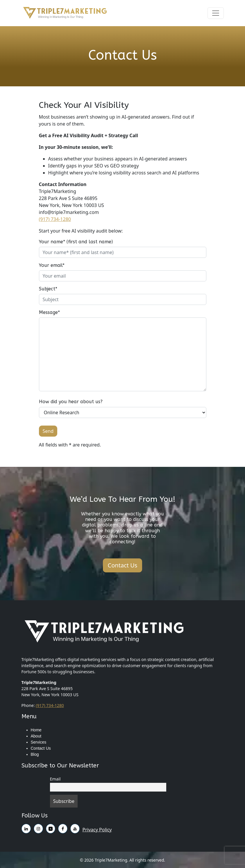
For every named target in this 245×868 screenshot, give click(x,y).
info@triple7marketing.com (69, 212)
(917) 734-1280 (55, 219)
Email (55, 779)
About (36, 736)
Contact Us (41, 748)
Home (36, 730)
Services (39, 742)
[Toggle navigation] (216, 13)
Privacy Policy (97, 830)
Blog (35, 754)
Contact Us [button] (123, 565)
